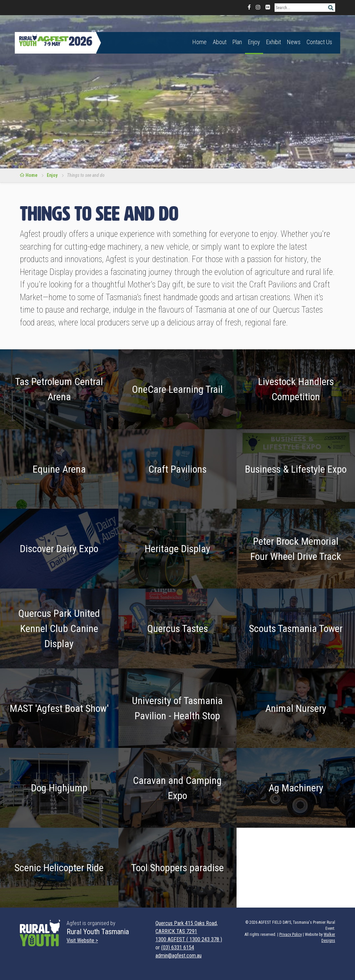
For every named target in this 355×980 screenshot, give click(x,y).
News (294, 42)
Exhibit (274, 42)
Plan (237, 42)
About (220, 42)
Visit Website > (82, 940)
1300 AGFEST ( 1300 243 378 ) (189, 939)
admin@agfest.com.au (179, 956)
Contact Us (319, 42)
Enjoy (254, 42)
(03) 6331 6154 (178, 947)
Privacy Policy (291, 935)
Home (200, 42)
